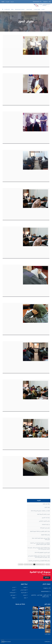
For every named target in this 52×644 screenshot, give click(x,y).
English (14, 598)
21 (25, 564)
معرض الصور (13, 595)
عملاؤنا (25, 598)
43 (20, 564)
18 (31, 564)
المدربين (14, 590)
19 (29, 564)
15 (36, 564)
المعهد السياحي (23, 590)
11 (44, 564)
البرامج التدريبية (24, 593)
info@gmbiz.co (46, 588)
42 (22, 564)
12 (42, 564)
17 (32, 564)
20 (27, 564)
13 (40, 564)
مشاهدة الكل (48, 634)
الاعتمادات (25, 595)
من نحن (14, 587)
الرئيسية (25, 587)
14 (38, 564)
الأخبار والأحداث (12, 593)
